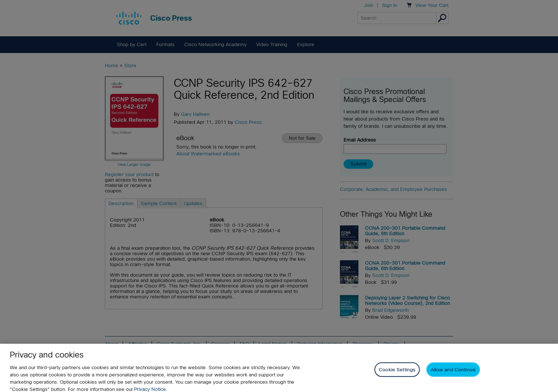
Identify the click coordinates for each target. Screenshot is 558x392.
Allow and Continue (453, 373)
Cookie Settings (397, 373)
